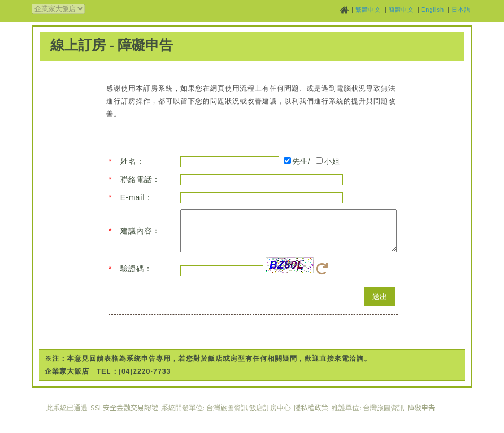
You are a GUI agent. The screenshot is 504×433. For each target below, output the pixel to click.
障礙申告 (421, 415)
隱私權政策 (312, 415)
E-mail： (137, 197)
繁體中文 (368, 10)
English (433, 10)
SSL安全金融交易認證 (125, 415)
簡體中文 (401, 10)
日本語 (461, 10)
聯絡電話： (140, 179)
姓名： (132, 161)
